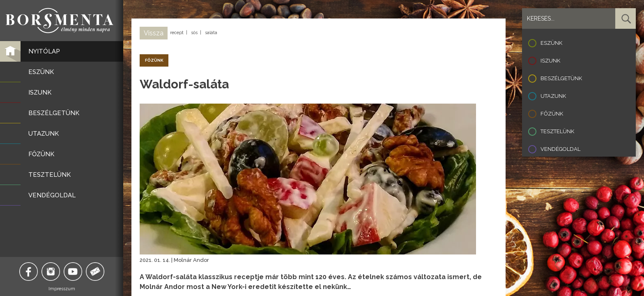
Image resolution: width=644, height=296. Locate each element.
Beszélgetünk (561, 78)
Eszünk (551, 43)
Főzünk (552, 114)
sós (194, 33)
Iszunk (550, 61)
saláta (211, 33)
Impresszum (62, 289)
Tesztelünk (557, 131)
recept (177, 33)
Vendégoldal (560, 149)
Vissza (154, 33)
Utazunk (553, 96)
